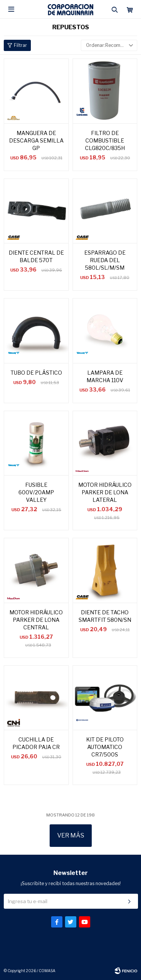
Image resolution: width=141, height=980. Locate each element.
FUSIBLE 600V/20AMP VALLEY (36, 492)
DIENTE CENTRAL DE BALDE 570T (36, 256)
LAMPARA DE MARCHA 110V (105, 376)
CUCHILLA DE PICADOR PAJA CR (36, 743)
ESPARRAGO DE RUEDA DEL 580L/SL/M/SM (105, 260)
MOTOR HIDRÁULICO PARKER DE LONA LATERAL (105, 492)
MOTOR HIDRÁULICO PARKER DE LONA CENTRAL (36, 620)
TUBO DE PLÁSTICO (36, 373)
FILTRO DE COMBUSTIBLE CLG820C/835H (105, 140)
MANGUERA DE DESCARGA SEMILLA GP (36, 140)
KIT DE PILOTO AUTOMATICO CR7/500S (105, 747)
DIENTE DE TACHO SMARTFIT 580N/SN (105, 616)
